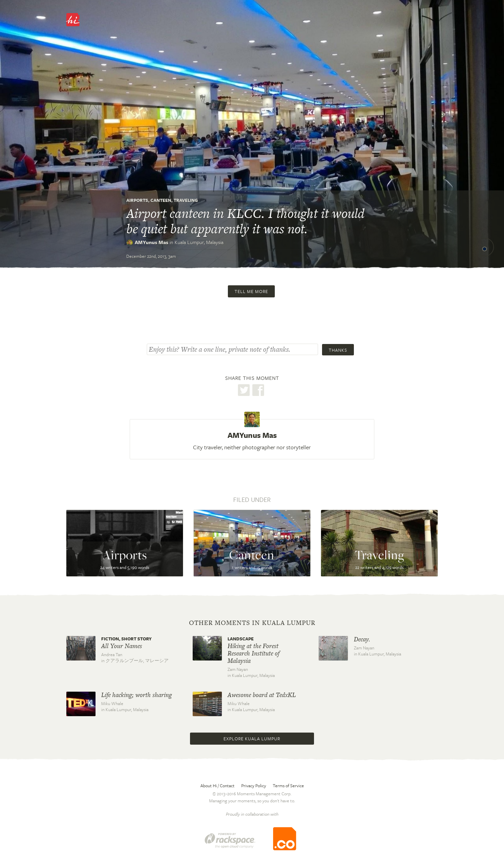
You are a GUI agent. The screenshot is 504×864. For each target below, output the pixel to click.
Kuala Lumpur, (199, 242)
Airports (137, 200)
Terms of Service (288, 786)
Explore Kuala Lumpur (252, 739)
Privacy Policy (254, 786)
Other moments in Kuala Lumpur (252, 623)
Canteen (161, 200)
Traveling (186, 200)
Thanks (338, 350)
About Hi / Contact (217, 786)
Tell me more (251, 291)
